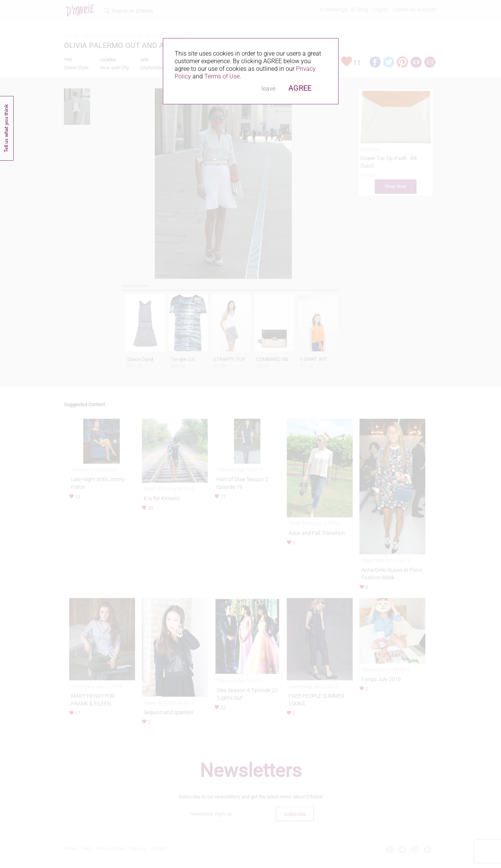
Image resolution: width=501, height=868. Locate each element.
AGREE (300, 88)
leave (268, 89)
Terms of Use (222, 76)
